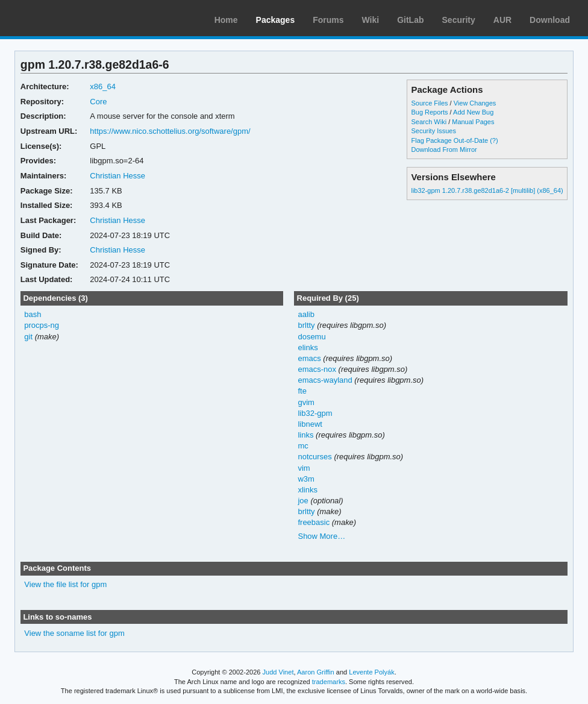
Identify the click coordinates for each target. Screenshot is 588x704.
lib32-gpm (315, 413)
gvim (306, 402)
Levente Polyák (371, 672)
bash (33, 314)
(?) (494, 140)
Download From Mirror (444, 149)
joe (303, 501)
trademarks (329, 682)
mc (303, 446)
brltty (306, 325)
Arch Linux (66, 18)
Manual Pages (473, 122)
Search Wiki (429, 122)
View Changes (475, 103)
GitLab (410, 20)
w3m (306, 479)
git (28, 337)
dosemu (311, 337)
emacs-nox (317, 369)
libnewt (310, 424)
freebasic (314, 522)
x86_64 (103, 86)
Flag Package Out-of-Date (449, 140)
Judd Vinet (278, 672)
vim (304, 468)
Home (226, 20)
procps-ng (42, 325)
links (305, 435)
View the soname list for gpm (74, 633)
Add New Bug (473, 112)
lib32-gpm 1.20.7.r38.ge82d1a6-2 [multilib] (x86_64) (487, 190)
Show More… (321, 536)
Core (98, 102)
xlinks (307, 490)
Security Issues (433, 131)
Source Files (429, 103)
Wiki (371, 20)
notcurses (314, 457)
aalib (306, 314)
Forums (328, 20)
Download (550, 20)
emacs (309, 358)
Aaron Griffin (316, 672)
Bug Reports (429, 112)
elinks (308, 347)
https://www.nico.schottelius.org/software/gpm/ (170, 131)
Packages (276, 20)
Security (459, 20)
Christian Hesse (117, 176)
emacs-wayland (325, 380)
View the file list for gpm (65, 584)
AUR (502, 20)
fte (302, 391)
